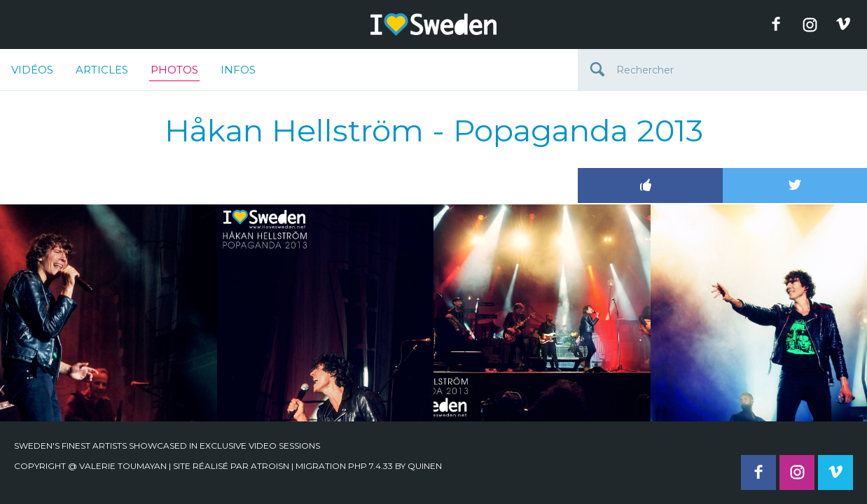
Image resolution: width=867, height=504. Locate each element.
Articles (102, 70)
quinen (425, 466)
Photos (174, 72)
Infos (238, 70)
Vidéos (32, 70)
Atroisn (270, 466)
